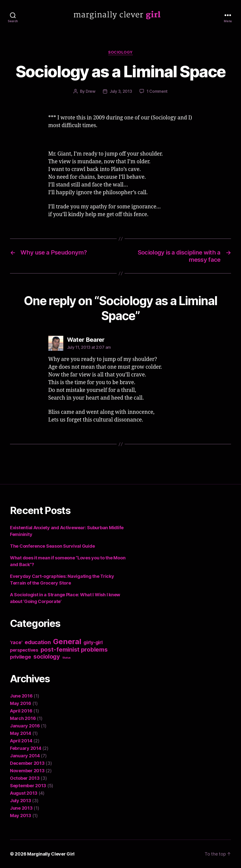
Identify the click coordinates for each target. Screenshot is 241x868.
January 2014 (25, 756)
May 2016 (21, 703)
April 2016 (21, 711)
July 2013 (21, 801)
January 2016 (25, 726)
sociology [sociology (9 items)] (47, 657)
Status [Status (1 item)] (67, 658)
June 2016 (21, 696)
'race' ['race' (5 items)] (16, 642)
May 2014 (21, 733)
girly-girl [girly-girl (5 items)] (93, 642)
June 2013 (21, 808)
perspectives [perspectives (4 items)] (24, 650)
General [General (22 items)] (67, 642)
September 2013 (28, 786)
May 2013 (21, 816)
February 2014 (26, 748)
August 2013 (24, 793)
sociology (120, 52)
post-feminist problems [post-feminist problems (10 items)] (74, 650)
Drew (91, 91)
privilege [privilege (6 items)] (21, 657)
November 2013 (27, 771)
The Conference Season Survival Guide (52, 546)
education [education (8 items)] (38, 642)
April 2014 (21, 741)
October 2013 (25, 778)
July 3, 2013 (121, 91)
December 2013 (27, 763)
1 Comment (157, 91)
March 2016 (23, 718)
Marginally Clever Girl (51, 854)
